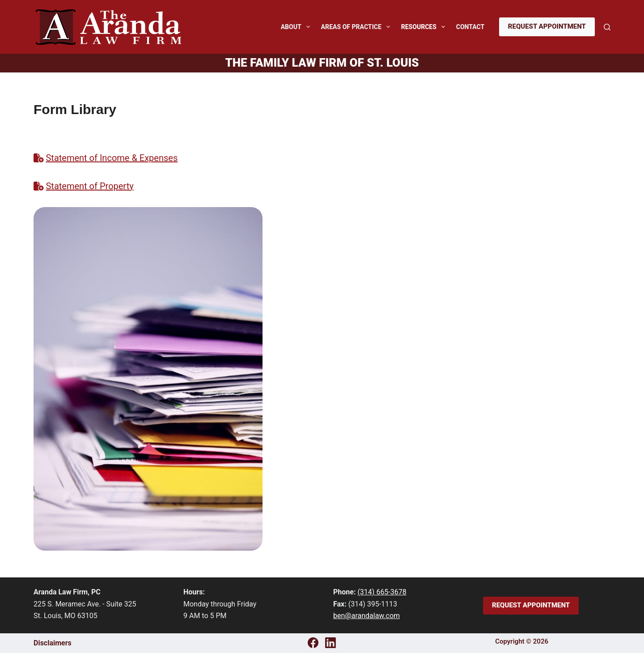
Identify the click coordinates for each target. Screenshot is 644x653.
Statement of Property (89, 186)
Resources (425, 27)
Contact (470, 27)
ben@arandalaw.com (366, 616)
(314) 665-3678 (382, 592)
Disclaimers (53, 643)
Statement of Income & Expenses (112, 158)
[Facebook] (313, 643)
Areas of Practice (357, 27)
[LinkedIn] (330, 643)
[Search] (607, 27)
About (297, 27)
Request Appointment (547, 26)
